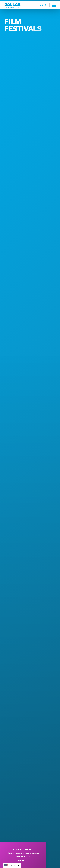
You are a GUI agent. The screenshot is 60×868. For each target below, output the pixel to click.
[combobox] (12, 865)
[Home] (13, 5)
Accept (23, 861)
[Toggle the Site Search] (47, 5)
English (10, 865)
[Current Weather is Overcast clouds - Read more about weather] (42, 5)
